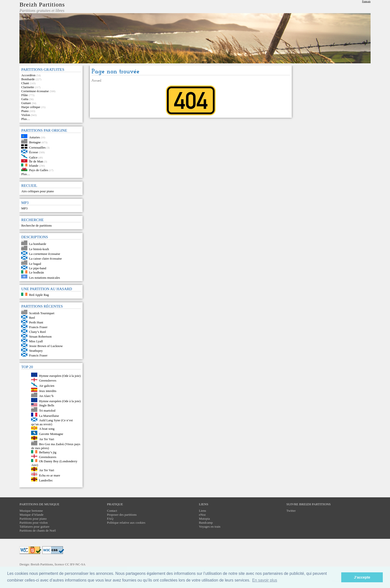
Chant (25, 83)
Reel (32, 318)
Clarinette (27, 87)
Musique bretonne (31, 511)
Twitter (291, 511)
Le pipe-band (38, 268)
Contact (112, 511)
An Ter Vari (47, 439)
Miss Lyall (36, 341)
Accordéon (28, 75)
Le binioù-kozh (39, 249)
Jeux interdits (48, 391)
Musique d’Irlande (31, 515)
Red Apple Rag (39, 295)
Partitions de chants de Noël (38, 530)
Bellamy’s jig (48, 452)
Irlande (34, 165)
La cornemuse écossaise (45, 254)
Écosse (34, 152)
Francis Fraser (38, 327)
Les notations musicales (45, 277)
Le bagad (35, 263)
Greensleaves (48, 457)
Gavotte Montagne (51, 434)
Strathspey (36, 351)
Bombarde (28, 79)
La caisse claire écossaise (46, 258)
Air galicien (47, 386)
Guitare (26, 103)
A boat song (47, 429)
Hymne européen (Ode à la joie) (60, 376)
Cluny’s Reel (38, 332)
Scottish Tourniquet (42, 313)
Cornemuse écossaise (35, 91)
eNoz (202, 515)
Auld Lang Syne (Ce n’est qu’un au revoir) (52, 422)
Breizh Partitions (42, 4)
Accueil (97, 81)
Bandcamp (206, 523)
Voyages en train (210, 527)
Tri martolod (47, 411)
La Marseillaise (49, 415)
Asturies (34, 137)
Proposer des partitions (122, 515)
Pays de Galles (39, 170)
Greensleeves (48, 380)
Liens (203, 511)
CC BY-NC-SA (75, 564)
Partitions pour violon (33, 523)
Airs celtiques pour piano (37, 191)
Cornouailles (37, 147)
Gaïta (25, 99)
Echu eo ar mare (50, 475)
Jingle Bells (47, 405)
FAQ (110, 519)
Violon (25, 115)
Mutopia (204, 519)
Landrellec (46, 480)
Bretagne (35, 142)
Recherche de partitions (36, 225)
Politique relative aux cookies (126, 523)
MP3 (24, 208)
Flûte (24, 95)
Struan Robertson (40, 336)
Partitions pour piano (33, 519)
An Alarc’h (46, 396)
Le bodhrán (37, 272)
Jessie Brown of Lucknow (46, 346)
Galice (33, 157)
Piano (25, 111)
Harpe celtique (31, 107)
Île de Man (36, 161)
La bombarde (38, 244)
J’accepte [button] (362, 577)
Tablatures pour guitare (34, 527)
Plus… (25, 119)
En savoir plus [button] (265, 580)
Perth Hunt (36, 322)
